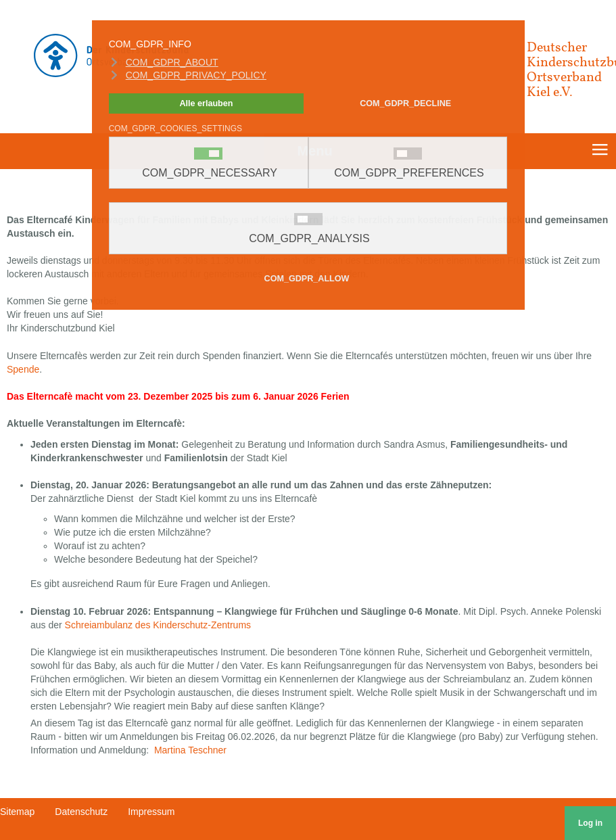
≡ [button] (599, 152)
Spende (23, 369)
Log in (590, 823)
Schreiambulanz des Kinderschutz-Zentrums (158, 625)
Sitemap (17, 812)
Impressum (151, 812)
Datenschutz (81, 812)
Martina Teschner (190, 750)
